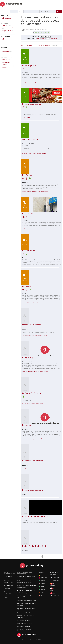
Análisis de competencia (24, 593)
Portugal (42, 592)
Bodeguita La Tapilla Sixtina (35, 546)
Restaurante (14, 12)
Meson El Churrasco (32, 325)
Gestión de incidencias (24, 626)
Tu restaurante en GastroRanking (9, 577)
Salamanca (5, 25)
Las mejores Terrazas (42, 32)
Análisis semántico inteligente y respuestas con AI (26, 586)
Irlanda (42, 589)
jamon (42, 403)
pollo (24, 303)
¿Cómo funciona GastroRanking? (8, 582)
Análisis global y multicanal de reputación (26, 577)
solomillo (44, 335)
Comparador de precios (24, 620)
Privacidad (7, 588)
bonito (24, 403)
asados (37, 303)
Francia (42, 584)
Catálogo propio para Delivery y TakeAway (27, 617)
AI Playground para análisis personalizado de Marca (25, 582)
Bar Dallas (27, 175)
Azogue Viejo (28, 357)
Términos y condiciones (7, 592)
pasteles (28, 82)
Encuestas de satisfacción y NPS (27, 590)
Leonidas (26, 425)
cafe (23, 82)
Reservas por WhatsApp (24, 613)
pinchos (24, 117)
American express (7, 66)
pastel (37, 82)
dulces (33, 82)
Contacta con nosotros (54, 573)
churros (31, 439)
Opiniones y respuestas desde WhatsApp (26, 609)
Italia (41, 587)
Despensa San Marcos (33, 461)
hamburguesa (36, 192)
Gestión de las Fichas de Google (27, 601)
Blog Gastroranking (54, 594)
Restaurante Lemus (31, 104)
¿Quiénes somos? (9, 586)
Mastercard (5, 63)
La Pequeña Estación (32, 393)
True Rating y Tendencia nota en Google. (27, 597)
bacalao (39, 153)
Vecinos (4, 32)
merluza (34, 153)
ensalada (33, 403)
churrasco (38, 335)
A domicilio (53, 38)
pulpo (29, 153)
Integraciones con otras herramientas (24, 630)
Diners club (5, 68)
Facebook (55, 577)
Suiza (41, 595)
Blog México (53, 589)
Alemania (43, 575)
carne (24, 335)
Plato (21, 12)
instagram (55, 581)
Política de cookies (7, 597)
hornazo (32, 468)
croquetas (43, 303)
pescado (25, 153)
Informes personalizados (25, 623)
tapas (29, 117)
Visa (3, 64)
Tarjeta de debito (7, 61)
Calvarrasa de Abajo (8, 27)
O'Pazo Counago (30, 139)
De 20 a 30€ (6, 50)
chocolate (42, 82)
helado (40, 439)
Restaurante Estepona (33, 490)
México (42, 581)
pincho (46, 192)
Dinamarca (43, 578)
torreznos (40, 371)
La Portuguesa (29, 65)
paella (33, 335)
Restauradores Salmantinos (35, 516)
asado (33, 303)
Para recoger (42, 38)
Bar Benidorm (29, 251)
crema (44, 153)
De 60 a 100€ (6, 52)
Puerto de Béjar (7, 30)
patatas (29, 192)
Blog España (53, 584)
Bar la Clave (28, 213)
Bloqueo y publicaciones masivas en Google (27, 604)
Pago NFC (5, 59)
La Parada (27, 286)
